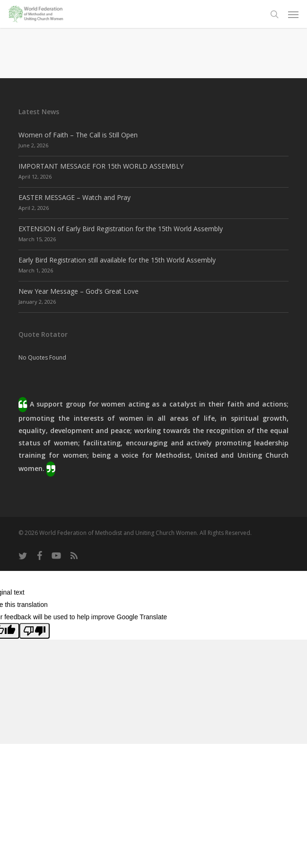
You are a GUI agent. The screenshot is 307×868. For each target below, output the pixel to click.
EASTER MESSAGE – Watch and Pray (75, 197)
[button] (293, 14)
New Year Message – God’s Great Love (79, 291)
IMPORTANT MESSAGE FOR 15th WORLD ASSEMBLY (101, 166)
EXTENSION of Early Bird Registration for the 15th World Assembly (121, 229)
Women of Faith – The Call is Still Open (78, 135)
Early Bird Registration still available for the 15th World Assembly (117, 260)
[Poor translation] (35, 631)
